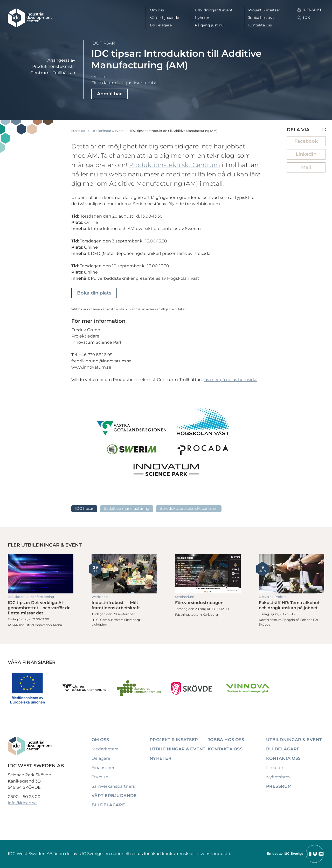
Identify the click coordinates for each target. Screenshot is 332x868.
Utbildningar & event (214, 10)
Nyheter (202, 18)
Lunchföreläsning (40, 597)
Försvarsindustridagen (208, 574)
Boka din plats (94, 293)
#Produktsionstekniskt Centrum (189, 508)
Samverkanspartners (113, 786)
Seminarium (185, 597)
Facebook (306, 141)
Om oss (157, 10)
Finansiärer (103, 768)
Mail (306, 167)
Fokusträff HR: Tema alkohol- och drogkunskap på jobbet (292, 574)
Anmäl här (109, 94)
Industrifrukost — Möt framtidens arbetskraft (124, 574)
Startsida (78, 131)
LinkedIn (306, 154)
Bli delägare (161, 25)
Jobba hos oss (261, 18)
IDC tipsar (103, 43)
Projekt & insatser (264, 10)
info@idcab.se (22, 803)
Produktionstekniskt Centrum (175, 165)
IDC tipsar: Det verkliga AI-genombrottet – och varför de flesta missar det (41, 574)
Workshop (100, 597)
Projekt (280, 597)
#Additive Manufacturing (127, 508)
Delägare (101, 758)
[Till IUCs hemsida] (296, 853)
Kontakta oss (260, 25)
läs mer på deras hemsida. (230, 380)
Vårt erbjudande (164, 18)
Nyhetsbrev (278, 777)
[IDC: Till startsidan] (30, 18)
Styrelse (100, 777)
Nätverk (265, 597)
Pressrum (279, 786)
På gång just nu (209, 25)
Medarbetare (105, 749)
